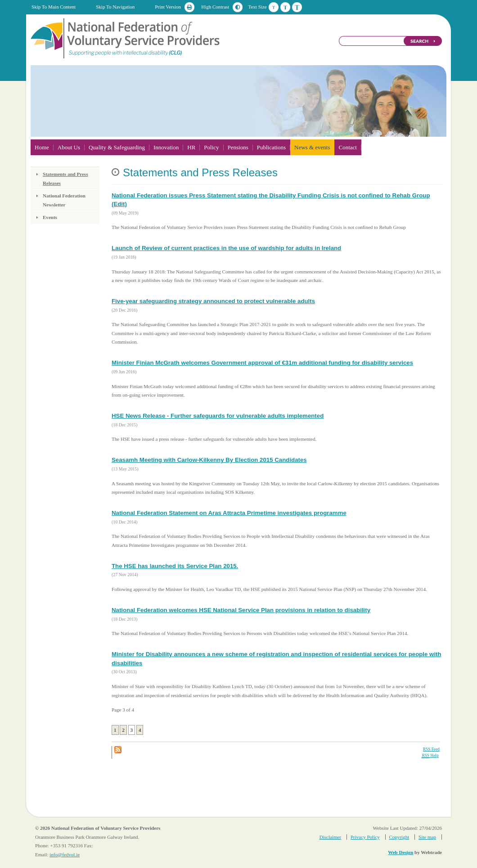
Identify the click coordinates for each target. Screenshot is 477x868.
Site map (427, 837)
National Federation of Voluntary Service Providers (126, 38)
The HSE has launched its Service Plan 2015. (175, 566)
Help (430, 756)
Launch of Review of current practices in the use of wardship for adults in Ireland (226, 248)
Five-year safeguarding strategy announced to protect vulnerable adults (213, 301)
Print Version (168, 7)
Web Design (400, 852)
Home (42, 147)
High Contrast (215, 7)
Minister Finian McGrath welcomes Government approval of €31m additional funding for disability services (262, 363)
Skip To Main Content (54, 7)
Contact (347, 147)
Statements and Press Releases (65, 179)
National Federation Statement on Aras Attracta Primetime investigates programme (229, 513)
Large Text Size (297, 7)
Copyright (399, 837)
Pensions (238, 147)
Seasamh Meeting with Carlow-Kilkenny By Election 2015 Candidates (209, 460)
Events (50, 217)
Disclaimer (330, 837)
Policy (211, 147)
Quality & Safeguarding (117, 147)
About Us (69, 147)
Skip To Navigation (115, 7)
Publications (271, 147)
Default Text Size (274, 7)
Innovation (166, 147)
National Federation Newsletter (64, 200)
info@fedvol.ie (65, 855)
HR (191, 147)
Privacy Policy (365, 837)
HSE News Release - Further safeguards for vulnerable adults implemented (218, 416)
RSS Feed (431, 749)
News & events (312, 147)
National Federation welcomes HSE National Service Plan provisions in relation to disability (241, 610)
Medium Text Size (285, 7)
